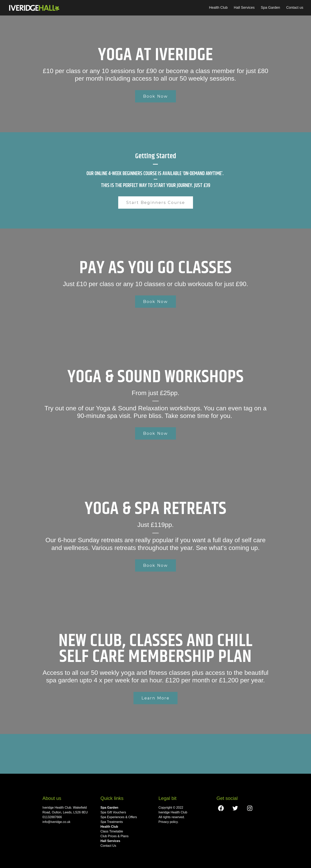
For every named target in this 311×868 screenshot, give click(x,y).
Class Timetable (112, 831)
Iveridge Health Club (173, 812)
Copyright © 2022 (171, 808)
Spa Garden (270, 8)
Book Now (155, 96)
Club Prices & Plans (115, 836)
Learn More (155, 698)
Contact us (295, 8)
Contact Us (108, 846)
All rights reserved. (172, 817)
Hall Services (244, 8)
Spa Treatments (112, 822)
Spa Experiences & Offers (119, 817)
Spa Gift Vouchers (113, 812)
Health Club (218, 8)
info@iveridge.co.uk (56, 822)
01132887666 (52, 817)
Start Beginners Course (156, 203)
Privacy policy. (168, 822)
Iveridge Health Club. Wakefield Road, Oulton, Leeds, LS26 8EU (65, 810)
